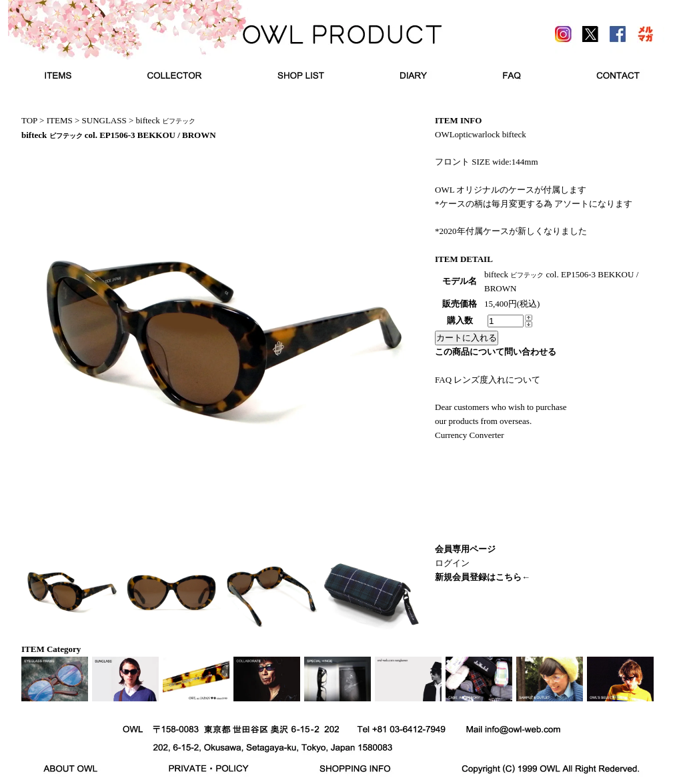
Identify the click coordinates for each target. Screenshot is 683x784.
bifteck (166, 120)
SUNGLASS (104, 120)
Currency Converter (470, 435)
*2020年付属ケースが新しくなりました (511, 231)
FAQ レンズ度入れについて (488, 380)
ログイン (452, 563)
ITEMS (60, 120)
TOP (29, 120)
